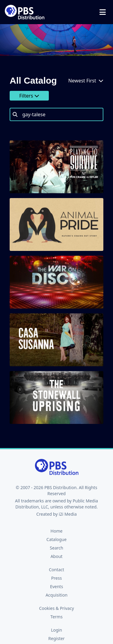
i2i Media (68, 514)
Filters (29, 96)
